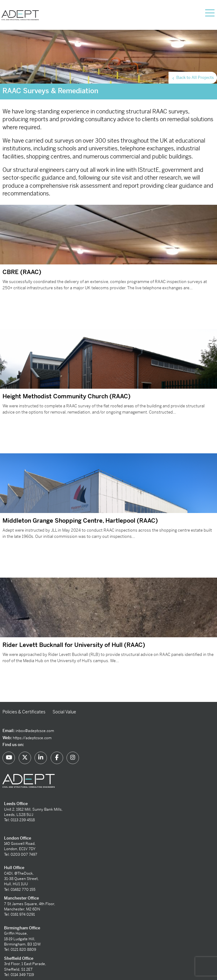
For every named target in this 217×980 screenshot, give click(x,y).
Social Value (64, 712)
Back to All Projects (193, 78)
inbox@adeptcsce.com (35, 731)
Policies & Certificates (24, 712)
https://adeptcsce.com (32, 738)
